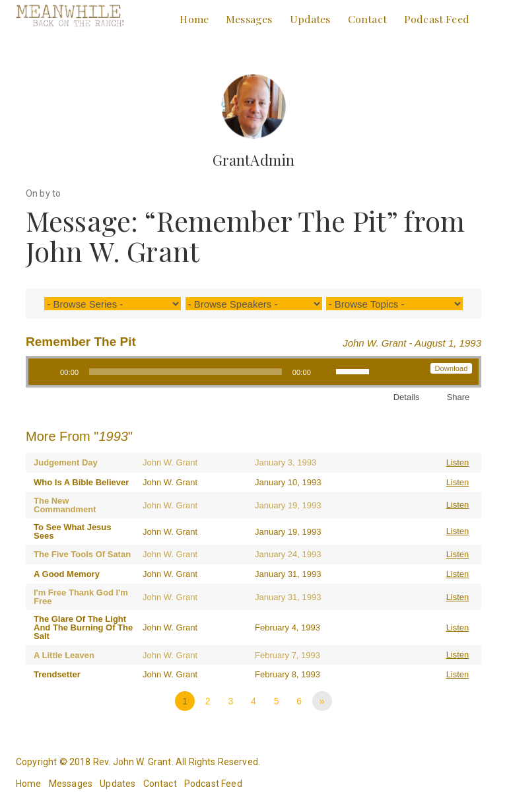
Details (407, 397)
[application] (204, 372)
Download (451, 368)
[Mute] (325, 372)
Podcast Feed (437, 19)
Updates (310, 19)
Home (194, 19)
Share (458, 397)
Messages (249, 19)
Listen (458, 462)
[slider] (185, 372)
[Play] (46, 372)
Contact (367, 19)
